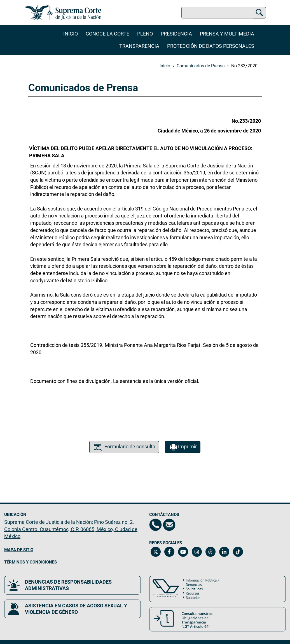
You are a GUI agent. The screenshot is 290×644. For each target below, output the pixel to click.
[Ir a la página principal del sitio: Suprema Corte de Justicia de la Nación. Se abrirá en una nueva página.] (63, 13)
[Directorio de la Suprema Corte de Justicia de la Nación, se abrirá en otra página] (155, 525)
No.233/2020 (244, 66)
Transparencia (139, 46)
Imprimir (183, 447)
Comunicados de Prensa (201, 66)
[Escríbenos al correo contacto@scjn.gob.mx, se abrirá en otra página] (169, 525)
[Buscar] (259, 12)
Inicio (71, 34)
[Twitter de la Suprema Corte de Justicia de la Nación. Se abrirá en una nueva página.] (155, 552)
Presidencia (176, 34)
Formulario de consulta (124, 447)
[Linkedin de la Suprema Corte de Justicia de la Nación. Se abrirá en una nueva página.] (224, 552)
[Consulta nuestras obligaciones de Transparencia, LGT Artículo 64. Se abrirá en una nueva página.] (217, 619)
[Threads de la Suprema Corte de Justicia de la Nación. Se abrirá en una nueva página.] (210, 552)
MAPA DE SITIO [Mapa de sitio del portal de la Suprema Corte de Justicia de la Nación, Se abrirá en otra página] (19, 550)
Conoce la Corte (107, 34)
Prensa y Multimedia (227, 34)
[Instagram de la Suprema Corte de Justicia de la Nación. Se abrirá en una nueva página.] (197, 552)
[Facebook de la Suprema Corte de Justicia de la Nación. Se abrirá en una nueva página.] (169, 552)
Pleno (145, 34)
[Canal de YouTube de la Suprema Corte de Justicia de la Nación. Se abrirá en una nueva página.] (183, 552)
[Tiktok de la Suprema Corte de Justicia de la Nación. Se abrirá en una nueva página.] (238, 552)
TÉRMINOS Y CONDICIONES (31, 562)
